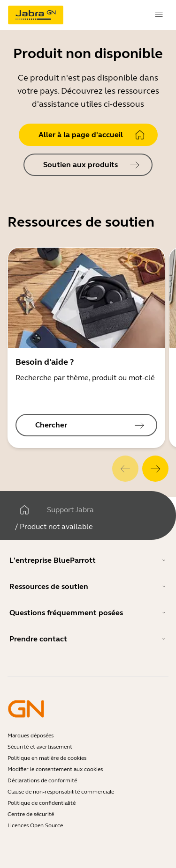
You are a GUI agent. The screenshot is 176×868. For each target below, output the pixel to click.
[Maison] (24, 510)
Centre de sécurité (31, 814)
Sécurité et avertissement (40, 747)
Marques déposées (31, 736)
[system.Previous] (125, 469)
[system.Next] (155, 469)
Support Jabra (70, 510)
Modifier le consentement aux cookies (55, 769)
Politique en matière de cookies (47, 758)
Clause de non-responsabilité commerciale (61, 792)
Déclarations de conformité (42, 780)
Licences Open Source (35, 825)
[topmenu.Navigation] (159, 15)
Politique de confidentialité (42, 803)
